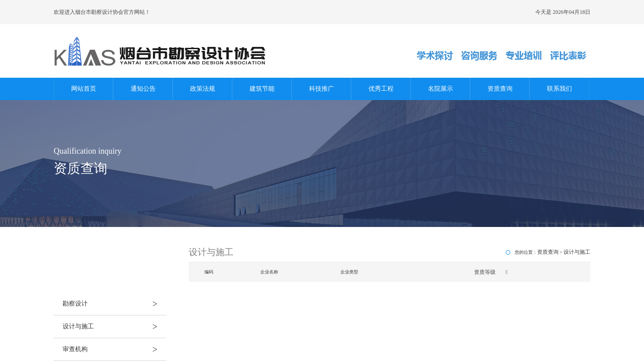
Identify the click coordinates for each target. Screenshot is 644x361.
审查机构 (114, 349)
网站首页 (84, 89)
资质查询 (500, 89)
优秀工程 (381, 89)
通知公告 (143, 89)
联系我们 (559, 89)
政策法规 (203, 89)
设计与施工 (114, 327)
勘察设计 (114, 304)
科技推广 (322, 89)
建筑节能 (262, 89)
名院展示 (441, 89)
